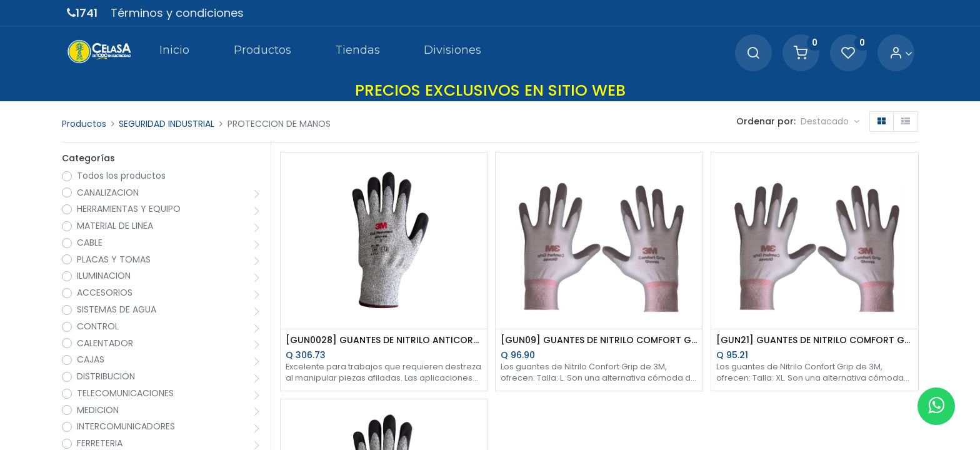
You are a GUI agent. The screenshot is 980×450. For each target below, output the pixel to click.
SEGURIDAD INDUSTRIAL (167, 124)
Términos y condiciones (177, 13)
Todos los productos (121, 176)
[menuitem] (174, 52)
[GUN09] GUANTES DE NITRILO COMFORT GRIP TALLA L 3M (599, 340)
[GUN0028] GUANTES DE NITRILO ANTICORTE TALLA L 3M (384, 340)
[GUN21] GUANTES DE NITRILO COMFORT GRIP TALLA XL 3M (815, 340)
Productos (84, 124)
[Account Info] (901, 53)
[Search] (753, 53)
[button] (830, 122)
